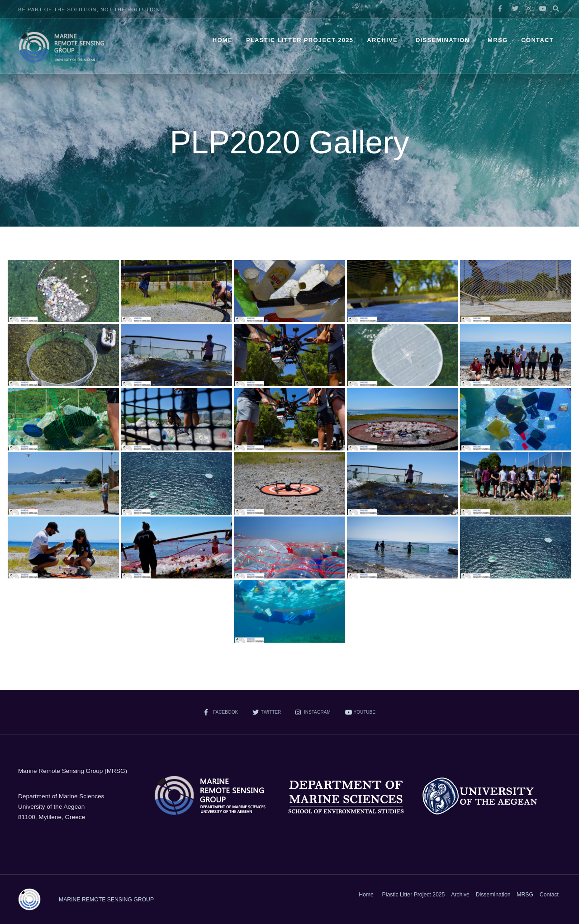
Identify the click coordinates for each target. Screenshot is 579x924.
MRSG (498, 40)
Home (223, 40)
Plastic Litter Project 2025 (300, 40)
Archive (382, 40)
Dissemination (443, 40)
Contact (537, 40)
